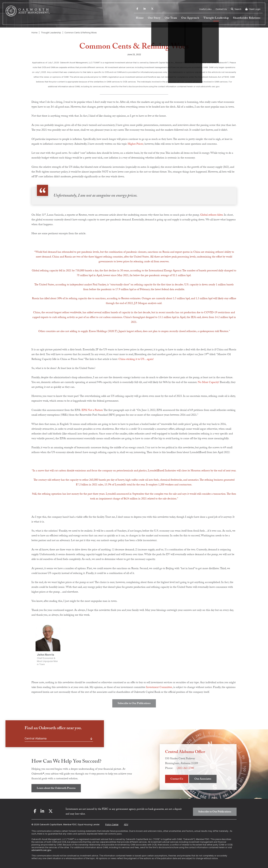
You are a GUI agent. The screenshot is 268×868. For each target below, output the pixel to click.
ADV (126, 824)
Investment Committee (159, 688)
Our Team (171, 18)
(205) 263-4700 (185, 768)
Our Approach (190, 18)
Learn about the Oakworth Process (56, 788)
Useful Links (205, 9)
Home (140, 18)
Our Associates (203, 779)
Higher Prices (135, 144)
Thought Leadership (216, 18)
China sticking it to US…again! (136, 359)
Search (236, 9)
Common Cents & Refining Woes (81, 33)
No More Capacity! (209, 383)
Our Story (154, 18)
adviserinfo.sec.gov (41, 850)
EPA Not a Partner (92, 410)
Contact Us (221, 9)
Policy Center (112, 824)
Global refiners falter (211, 215)
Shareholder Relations (247, 18)
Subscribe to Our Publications (134, 704)
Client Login (253, 9)
